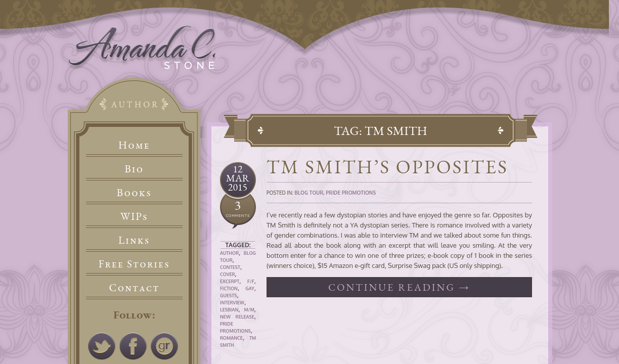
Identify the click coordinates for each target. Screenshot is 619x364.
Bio (135, 169)
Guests (228, 295)
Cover (228, 274)
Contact (135, 287)
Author (229, 253)
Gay (250, 288)
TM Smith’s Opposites (387, 167)
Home (134, 145)
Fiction (229, 288)
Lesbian (229, 310)
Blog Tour (309, 193)
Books (134, 192)
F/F (251, 281)
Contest (230, 267)
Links (134, 240)
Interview (232, 303)
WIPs (134, 216)
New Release (237, 317)
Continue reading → (399, 287)
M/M (249, 310)
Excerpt (230, 281)
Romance (231, 338)
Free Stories (135, 264)
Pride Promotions (351, 193)
